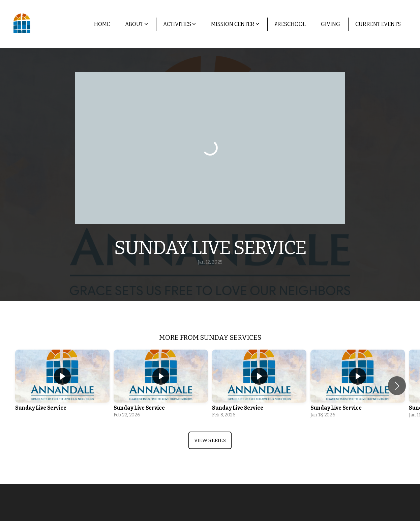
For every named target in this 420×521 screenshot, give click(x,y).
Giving (331, 24)
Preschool (290, 24)
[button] (397, 386)
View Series (210, 440)
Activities (179, 24)
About (137, 24)
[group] (62, 386)
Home (102, 24)
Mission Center (235, 24)
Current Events (378, 24)
